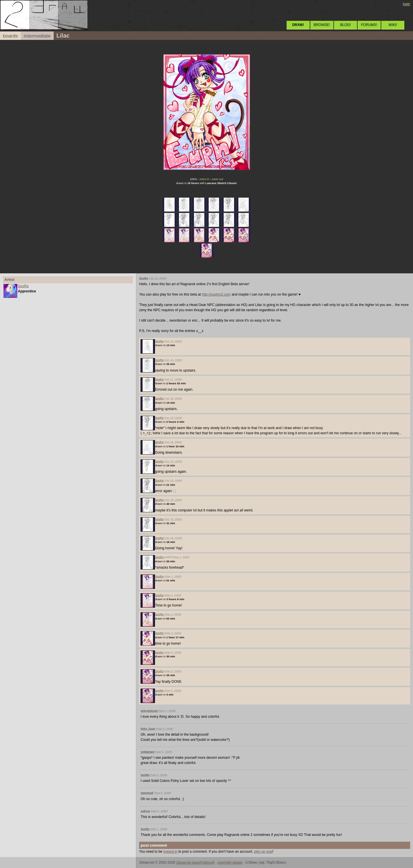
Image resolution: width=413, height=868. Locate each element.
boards (10, 36)
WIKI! (393, 25)
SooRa (23, 286)
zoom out (217, 179)
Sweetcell (147, 793)
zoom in (204, 179)
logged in (170, 852)
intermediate (37, 36)
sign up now (263, 852)
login (407, 4)
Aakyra (145, 811)
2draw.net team (188, 863)
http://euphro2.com (216, 294)
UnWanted (147, 752)
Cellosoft (208, 863)
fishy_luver (148, 729)
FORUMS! (369, 25)
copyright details (230, 863)
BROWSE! (322, 25)
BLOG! (346, 25)
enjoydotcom (149, 711)
